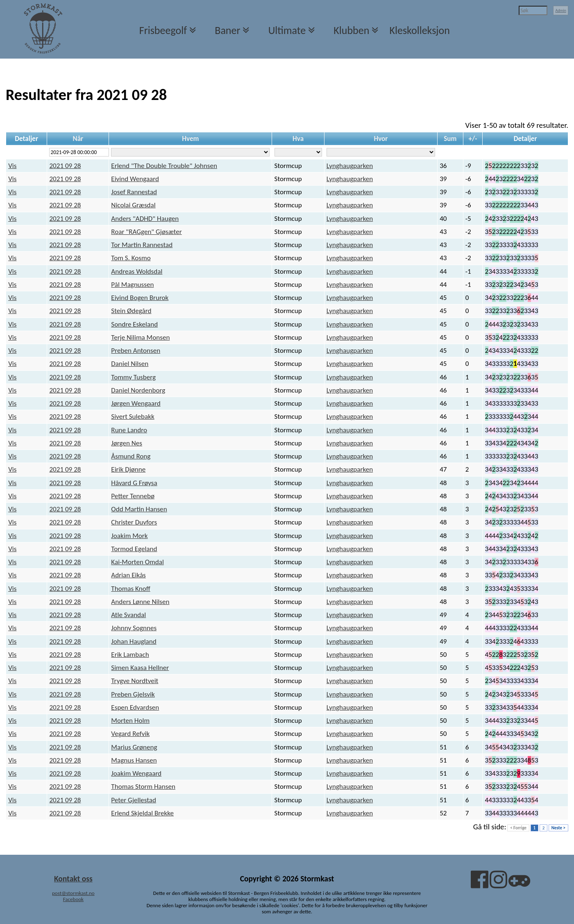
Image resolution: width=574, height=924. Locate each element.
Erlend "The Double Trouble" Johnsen (164, 166)
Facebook (73, 899)
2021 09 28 (65, 166)
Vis (12, 166)
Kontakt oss (73, 879)
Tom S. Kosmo (131, 258)
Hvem (190, 139)
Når (78, 139)
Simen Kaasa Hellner (140, 668)
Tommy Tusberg (133, 377)
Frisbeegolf (163, 30)
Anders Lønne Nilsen (140, 602)
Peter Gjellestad (134, 800)
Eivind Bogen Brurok (140, 298)
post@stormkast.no (73, 893)
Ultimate (287, 30)
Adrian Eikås (128, 575)
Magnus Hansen (134, 760)
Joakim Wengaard (136, 773)
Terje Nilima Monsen (140, 337)
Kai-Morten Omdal (137, 562)
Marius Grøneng (134, 747)
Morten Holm (130, 721)
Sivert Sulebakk (133, 417)
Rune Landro (129, 430)
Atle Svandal (128, 615)
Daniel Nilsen (130, 364)
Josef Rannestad (134, 192)
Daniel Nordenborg (138, 390)
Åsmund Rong (131, 456)
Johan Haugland (134, 641)
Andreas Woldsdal (137, 271)
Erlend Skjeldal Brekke (142, 813)
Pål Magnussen (132, 285)
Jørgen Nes (127, 443)
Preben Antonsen (136, 351)
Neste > (558, 828)
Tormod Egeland (134, 549)
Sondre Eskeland (134, 324)
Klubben (351, 30)
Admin (561, 10)
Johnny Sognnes (134, 628)
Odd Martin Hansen (139, 509)
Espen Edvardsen (135, 707)
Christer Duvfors (134, 522)
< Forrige (518, 828)
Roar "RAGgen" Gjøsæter (146, 232)
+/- (473, 139)
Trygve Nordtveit (135, 681)
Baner (227, 30)
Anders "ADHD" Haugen (145, 219)
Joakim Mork (129, 536)
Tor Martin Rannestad (142, 245)
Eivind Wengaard (135, 179)
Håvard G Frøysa (134, 483)
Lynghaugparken (350, 166)
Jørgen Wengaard (136, 403)
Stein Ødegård (131, 311)
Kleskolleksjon (420, 30)
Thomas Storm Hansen (143, 787)
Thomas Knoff (130, 589)
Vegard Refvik (130, 734)
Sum (450, 139)
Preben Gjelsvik (133, 694)
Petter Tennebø (133, 496)
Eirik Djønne (128, 469)
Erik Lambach (130, 655)
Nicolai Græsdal (133, 205)
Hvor (381, 139)
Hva (298, 139)
